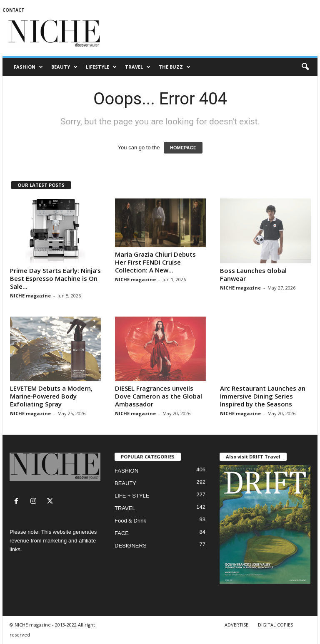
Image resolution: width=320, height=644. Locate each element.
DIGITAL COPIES (275, 625)
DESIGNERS (131, 546)
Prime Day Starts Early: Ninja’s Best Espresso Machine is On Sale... (55, 278)
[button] (305, 67)
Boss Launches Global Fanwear (253, 274)
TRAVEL (138, 67)
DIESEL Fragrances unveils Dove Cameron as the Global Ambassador (159, 396)
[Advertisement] (212, 34)
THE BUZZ (175, 67)
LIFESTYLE (101, 67)
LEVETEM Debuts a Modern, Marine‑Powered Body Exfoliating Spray (51, 396)
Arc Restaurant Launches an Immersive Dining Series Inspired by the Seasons (263, 396)
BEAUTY (64, 67)
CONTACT (13, 10)
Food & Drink (130, 521)
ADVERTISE (236, 625)
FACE (122, 533)
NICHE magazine (30, 296)
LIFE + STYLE (132, 496)
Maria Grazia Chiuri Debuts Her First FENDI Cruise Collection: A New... (155, 262)
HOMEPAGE (183, 148)
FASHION (28, 67)
